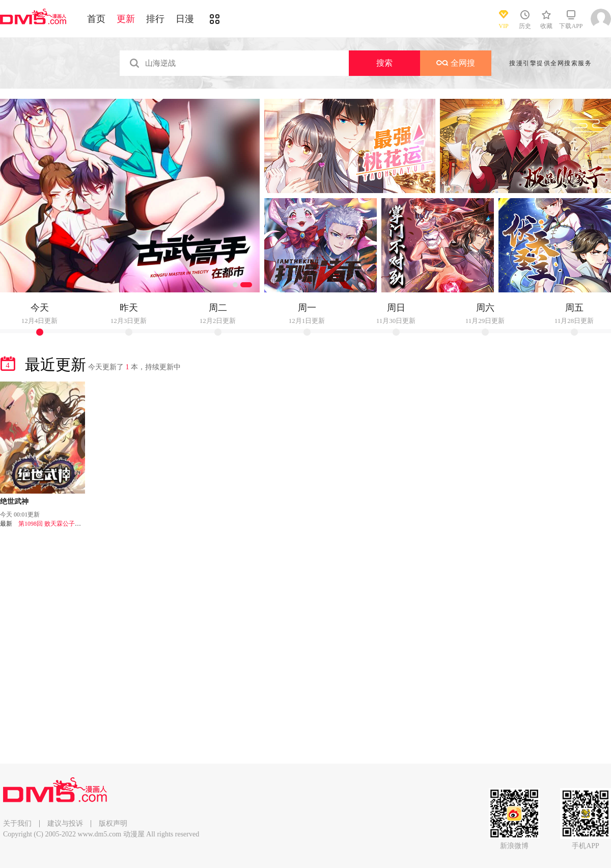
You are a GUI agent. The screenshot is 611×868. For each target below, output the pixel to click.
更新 (126, 19)
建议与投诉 (65, 823)
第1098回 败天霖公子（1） (54, 524)
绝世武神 (14, 501)
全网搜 (456, 63)
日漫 (185, 19)
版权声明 (113, 823)
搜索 (384, 63)
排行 (155, 19)
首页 (96, 19)
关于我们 (17, 823)
